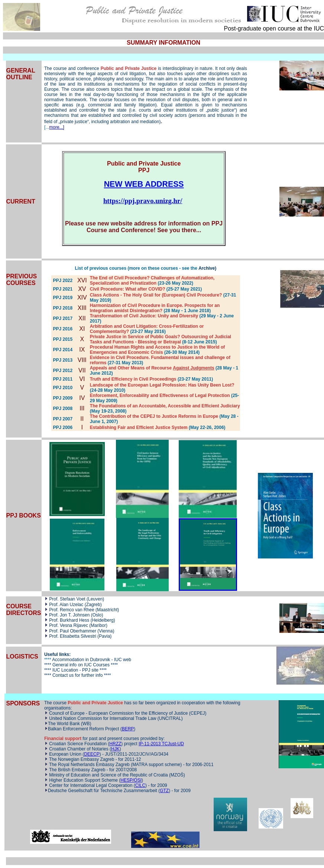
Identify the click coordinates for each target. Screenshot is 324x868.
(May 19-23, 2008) (108, 411)
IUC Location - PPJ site (75, 670)
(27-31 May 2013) (125, 363)
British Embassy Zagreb (82, 770)
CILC (140, 785)
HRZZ (115, 744)
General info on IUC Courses (81, 665)
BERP (128, 729)
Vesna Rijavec (74, 625)
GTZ (164, 791)
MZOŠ (177, 775)
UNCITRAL (170, 718)
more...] (57, 127)
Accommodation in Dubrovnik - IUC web (92, 660)
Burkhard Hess (74, 620)
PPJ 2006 (63, 427)
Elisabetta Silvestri (79, 636)
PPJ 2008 (63, 409)
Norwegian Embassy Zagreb (87, 759)
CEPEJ (198, 713)
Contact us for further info (77, 675)
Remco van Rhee (78, 610)
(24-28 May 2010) (108, 390)
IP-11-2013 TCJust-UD (161, 744)
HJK (115, 749)
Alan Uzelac (72, 605)
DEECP (92, 754)
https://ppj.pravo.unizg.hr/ (143, 201)
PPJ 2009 (63, 398)
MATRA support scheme (156, 765)
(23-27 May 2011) (195, 379)
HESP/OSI (131, 780)
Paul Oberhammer (78, 631)
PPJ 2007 (63, 419)
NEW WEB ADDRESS (144, 184)
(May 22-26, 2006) (207, 427)
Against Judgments (193, 368)
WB (86, 724)
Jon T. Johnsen (75, 615)
